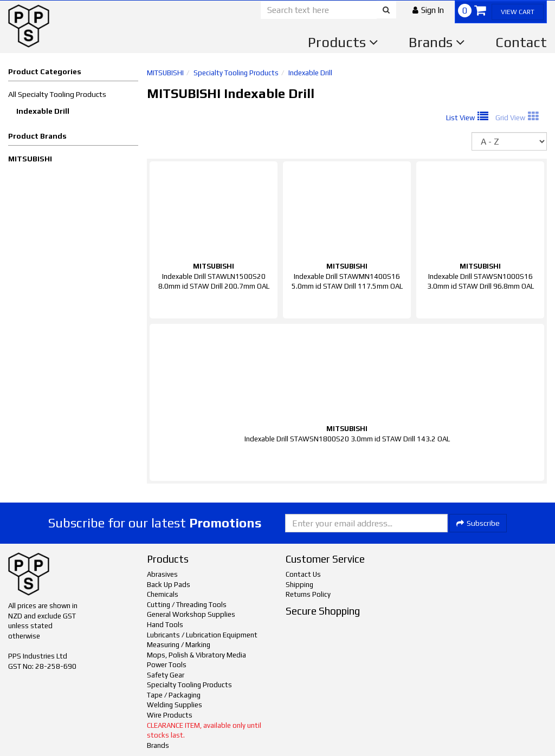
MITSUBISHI (30, 159)
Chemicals (163, 594)
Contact (521, 42)
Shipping (299, 585)
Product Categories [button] (45, 71)
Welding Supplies (175, 705)
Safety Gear (166, 675)
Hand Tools (165, 625)
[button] (428, 10)
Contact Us (303, 574)
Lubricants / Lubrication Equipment (202, 635)
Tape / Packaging (174, 695)
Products (343, 42)
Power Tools (167, 665)
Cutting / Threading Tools (187, 605)
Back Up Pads (169, 585)
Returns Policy (308, 594)
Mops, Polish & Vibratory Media (196, 655)
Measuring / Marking (179, 645)
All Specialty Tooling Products (57, 94)
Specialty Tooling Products (236, 73)
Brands (437, 42)
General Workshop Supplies (191, 614)
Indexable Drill (43, 111)
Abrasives (162, 574)
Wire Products (170, 715)
